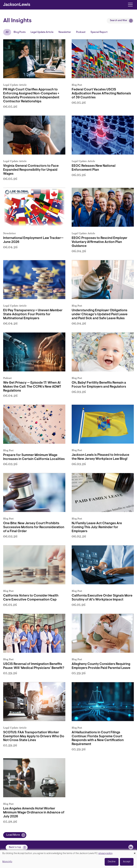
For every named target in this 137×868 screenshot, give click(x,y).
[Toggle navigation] (130, 4)
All (7, 32)
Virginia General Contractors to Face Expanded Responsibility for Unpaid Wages (31, 170)
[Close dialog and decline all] (135, 852)
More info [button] (7, 862)
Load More (13, 835)
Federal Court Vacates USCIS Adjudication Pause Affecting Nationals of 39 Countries (101, 94)
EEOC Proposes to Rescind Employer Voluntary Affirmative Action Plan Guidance (99, 242)
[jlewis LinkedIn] (131, 847)
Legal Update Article (42, 32)
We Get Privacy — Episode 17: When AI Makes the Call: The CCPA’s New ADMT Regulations (32, 387)
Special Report (99, 32)
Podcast (81, 32)
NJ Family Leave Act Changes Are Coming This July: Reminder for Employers (97, 527)
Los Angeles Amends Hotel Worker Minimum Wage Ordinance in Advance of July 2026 (34, 813)
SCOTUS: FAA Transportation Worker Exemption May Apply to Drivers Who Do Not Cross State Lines (34, 736)
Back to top (15, 847)
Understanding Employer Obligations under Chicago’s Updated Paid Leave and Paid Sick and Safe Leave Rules (100, 314)
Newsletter (65, 32)
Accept (127, 862)
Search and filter (119, 21)
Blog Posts (20, 32)
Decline (112, 862)
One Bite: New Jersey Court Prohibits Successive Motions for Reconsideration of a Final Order (34, 527)
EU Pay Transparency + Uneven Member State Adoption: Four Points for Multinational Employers (33, 314)
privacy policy (105, 853)
